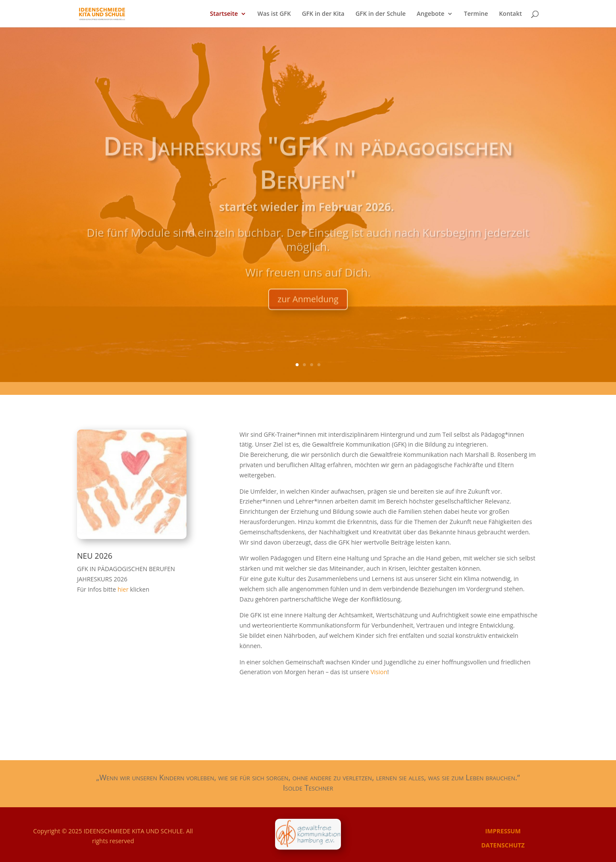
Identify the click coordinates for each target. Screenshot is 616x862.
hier (124, 589)
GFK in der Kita (323, 14)
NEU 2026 (95, 556)
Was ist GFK (274, 14)
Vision (379, 672)
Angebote (431, 14)
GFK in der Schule (381, 14)
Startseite (224, 14)
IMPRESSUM (503, 831)
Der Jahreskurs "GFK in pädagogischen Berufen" (308, 179)
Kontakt (510, 14)
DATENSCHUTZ (503, 845)
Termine (476, 14)
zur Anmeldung (308, 315)
